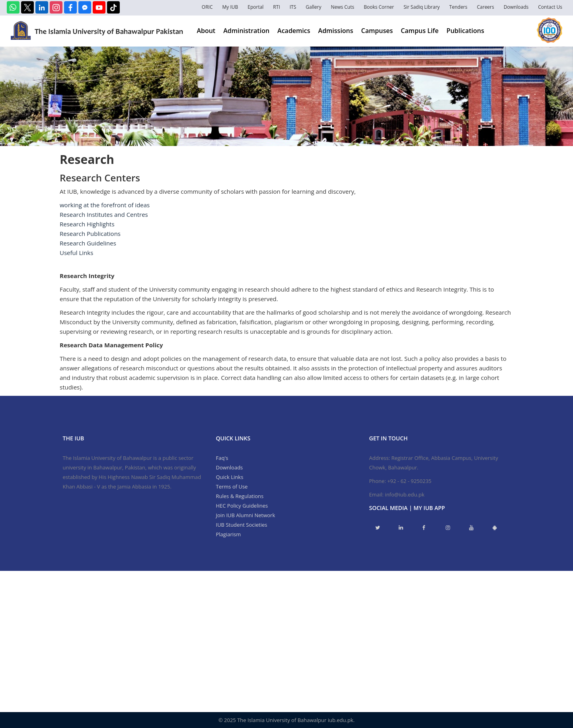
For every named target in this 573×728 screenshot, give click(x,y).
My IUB (230, 7)
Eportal (255, 7)
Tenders (458, 7)
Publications (465, 31)
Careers (486, 7)
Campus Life (420, 31)
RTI (276, 7)
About (206, 31)
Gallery (313, 7)
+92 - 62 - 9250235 (409, 481)
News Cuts (342, 7)
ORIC (207, 7)
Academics (294, 31)
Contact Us (550, 7)
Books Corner (379, 7)
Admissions (336, 31)
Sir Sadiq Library (422, 7)
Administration (246, 31)
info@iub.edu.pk (404, 494)
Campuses (377, 31)
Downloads (516, 7)
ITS (293, 7)
